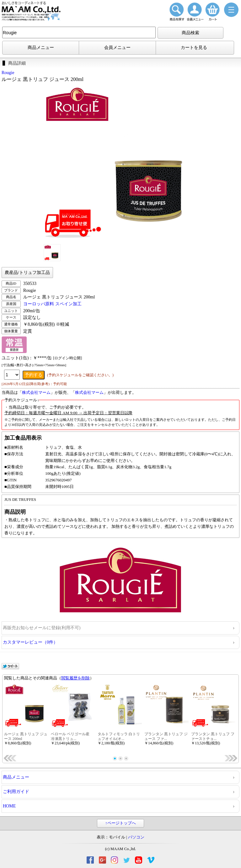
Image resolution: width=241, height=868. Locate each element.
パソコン (136, 837)
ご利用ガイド (16, 792)
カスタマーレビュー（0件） (30, 642)
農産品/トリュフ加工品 (27, 273)
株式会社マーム (36, 393)
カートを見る (194, 48)
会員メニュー (117, 48)
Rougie (8, 73)
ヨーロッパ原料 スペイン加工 (52, 304)
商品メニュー (41, 48)
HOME (9, 806)
